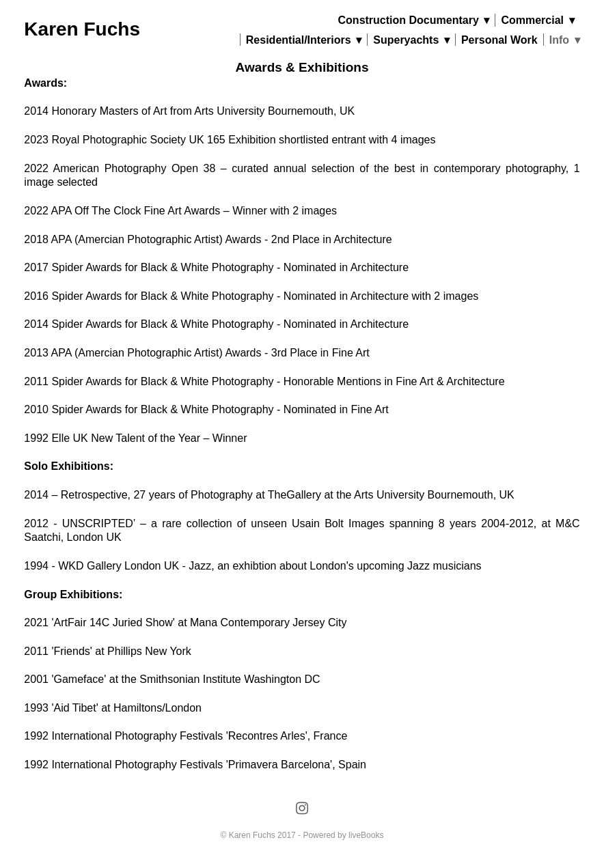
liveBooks (366, 835)
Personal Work (499, 40)
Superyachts (411, 40)
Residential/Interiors (304, 40)
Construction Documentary (414, 20)
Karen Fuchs (82, 29)
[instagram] (302, 809)
